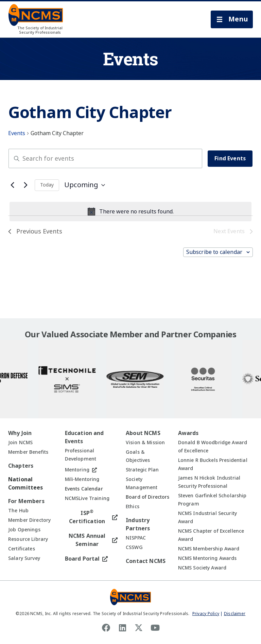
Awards (188, 433)
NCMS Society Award (202, 568)
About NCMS (143, 433)
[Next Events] (25, 185)
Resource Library (28, 539)
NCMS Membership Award (209, 549)
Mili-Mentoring (82, 479)
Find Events (230, 158)
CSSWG (134, 547)
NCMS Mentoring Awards (207, 558)
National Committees (26, 484)
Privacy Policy (206, 614)
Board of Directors (148, 497)
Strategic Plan (142, 470)
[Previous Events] (12, 185)
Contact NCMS (146, 561)
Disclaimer (235, 614)
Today (47, 185)
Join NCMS (20, 442)
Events (17, 133)
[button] (232, 19)
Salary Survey (24, 558)
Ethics (133, 506)
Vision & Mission (145, 442)
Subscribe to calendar (214, 252)
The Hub (18, 511)
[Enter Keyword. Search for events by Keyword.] (105, 158)
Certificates (22, 549)
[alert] (130, 212)
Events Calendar (84, 489)
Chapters (21, 466)
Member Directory (29, 520)
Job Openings (24, 530)
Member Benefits (28, 452)
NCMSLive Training (87, 498)
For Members (26, 501)
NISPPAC (136, 538)
